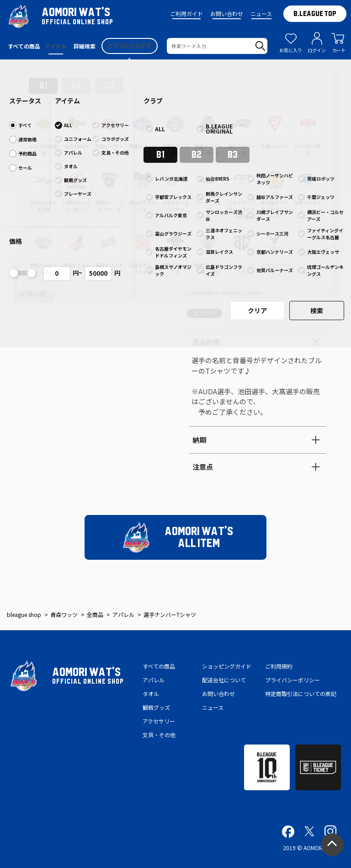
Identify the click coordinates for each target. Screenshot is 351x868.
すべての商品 (159, 666)
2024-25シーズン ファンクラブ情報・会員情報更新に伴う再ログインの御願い (176, 69)
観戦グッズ (156, 707)
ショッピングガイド (227, 666)
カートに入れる (274, 261)
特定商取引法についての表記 (301, 694)
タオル (151, 694)
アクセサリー (159, 721)
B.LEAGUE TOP (315, 14)
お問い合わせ (227, 13)
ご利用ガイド (186, 13)
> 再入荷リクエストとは (224, 291)
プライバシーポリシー (292, 680)
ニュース (261, 13)
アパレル (154, 680)
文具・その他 (159, 735)
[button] (24, 172)
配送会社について (224, 680)
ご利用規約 (279, 666)
